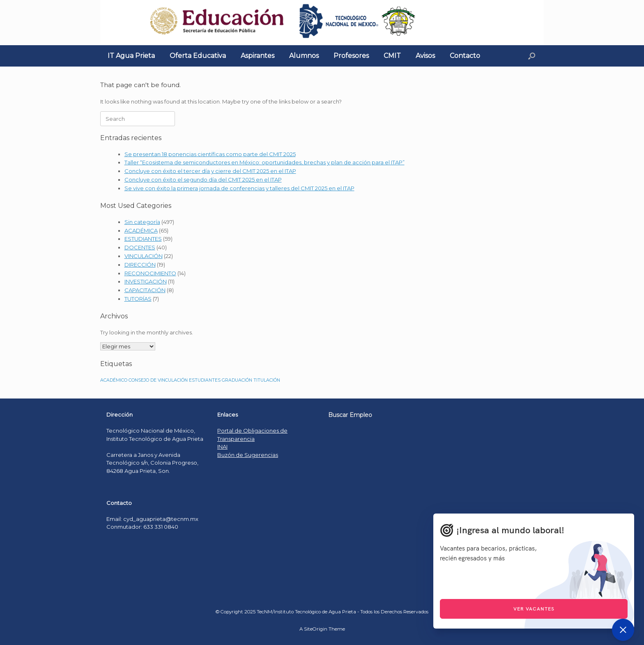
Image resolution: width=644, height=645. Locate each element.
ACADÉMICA (141, 230)
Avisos (425, 56)
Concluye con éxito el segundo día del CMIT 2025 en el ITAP (203, 180)
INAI (222, 447)
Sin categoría (142, 222)
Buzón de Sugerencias (248, 455)
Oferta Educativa (198, 56)
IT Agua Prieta (131, 56)
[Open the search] (532, 56)
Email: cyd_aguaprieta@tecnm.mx (152, 519)
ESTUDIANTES (143, 239)
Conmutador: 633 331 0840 (142, 527)
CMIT (392, 56)
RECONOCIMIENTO (150, 273)
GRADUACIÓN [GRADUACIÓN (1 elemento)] (237, 380)
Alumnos (304, 56)
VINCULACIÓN (144, 256)
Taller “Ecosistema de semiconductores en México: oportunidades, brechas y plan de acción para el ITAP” (264, 162)
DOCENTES (140, 247)
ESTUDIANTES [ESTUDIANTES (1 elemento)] (205, 380)
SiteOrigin (316, 629)
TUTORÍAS (138, 299)
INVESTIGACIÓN (146, 281)
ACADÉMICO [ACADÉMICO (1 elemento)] (114, 380)
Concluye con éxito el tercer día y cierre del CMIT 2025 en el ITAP (210, 171)
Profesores (351, 56)
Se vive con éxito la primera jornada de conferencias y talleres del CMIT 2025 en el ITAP (239, 188)
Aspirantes (258, 56)
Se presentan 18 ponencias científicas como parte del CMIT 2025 (210, 154)
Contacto (465, 56)
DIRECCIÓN (140, 265)
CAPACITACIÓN (145, 290)
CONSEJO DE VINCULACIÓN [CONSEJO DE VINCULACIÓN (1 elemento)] (158, 380)
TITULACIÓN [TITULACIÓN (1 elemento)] (267, 380)
